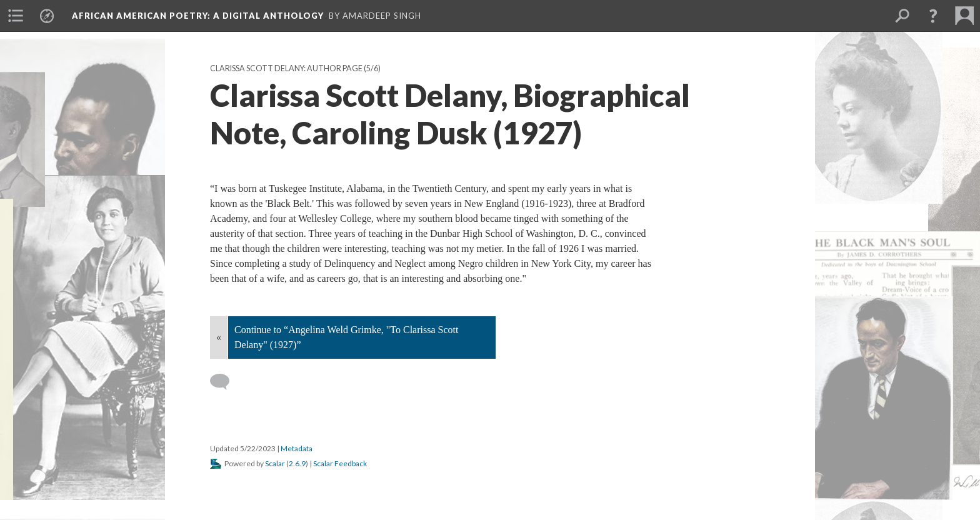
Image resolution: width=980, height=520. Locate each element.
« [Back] (219, 337)
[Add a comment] (225, 382)
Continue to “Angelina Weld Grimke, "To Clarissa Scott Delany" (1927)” (346, 337)
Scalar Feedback (340, 463)
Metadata (297, 448)
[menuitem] (16, 16)
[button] (933, 16)
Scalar (275, 463)
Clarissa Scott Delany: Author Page (286, 68)
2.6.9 (297, 463)
